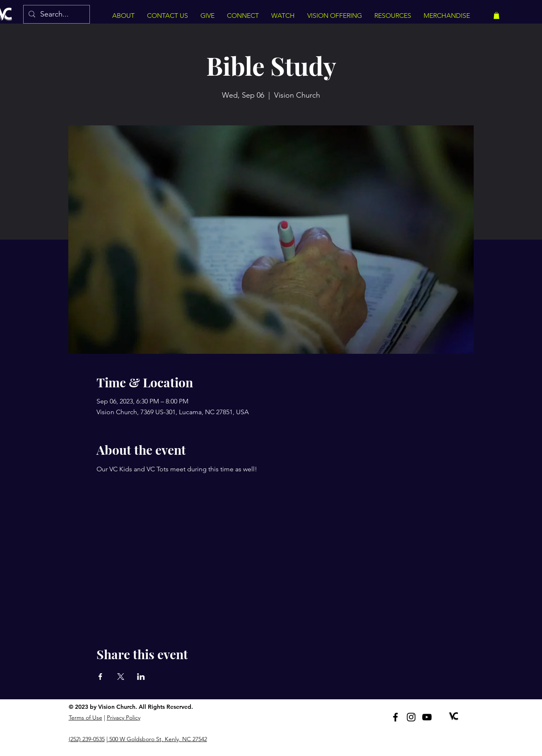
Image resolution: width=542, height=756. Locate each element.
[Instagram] (411, 717)
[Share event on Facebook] (100, 677)
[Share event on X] (121, 677)
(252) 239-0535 (87, 739)
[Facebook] (395, 717)
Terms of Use (86, 718)
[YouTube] (427, 717)
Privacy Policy (124, 718)
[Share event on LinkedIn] (141, 677)
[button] (496, 16)
